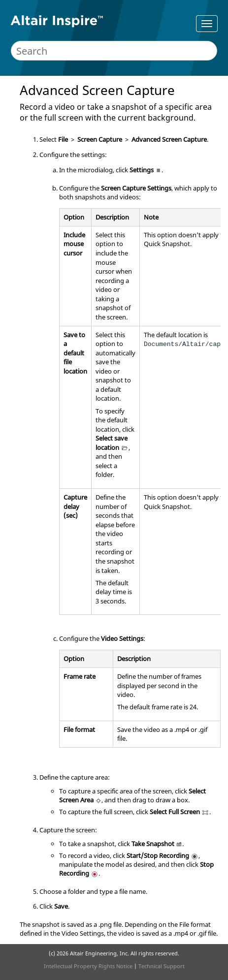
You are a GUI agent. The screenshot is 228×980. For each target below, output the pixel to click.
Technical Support (162, 966)
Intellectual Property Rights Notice (88, 966)
